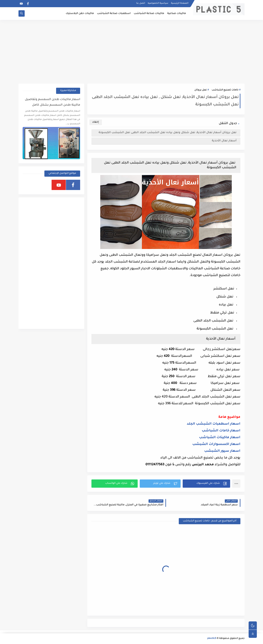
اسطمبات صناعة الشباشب (114, 14)
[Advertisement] (131, 52)
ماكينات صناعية (177, 14)
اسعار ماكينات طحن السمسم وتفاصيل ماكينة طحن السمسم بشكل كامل (52, 102)
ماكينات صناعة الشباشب (149, 14)
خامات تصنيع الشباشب (225, 90)
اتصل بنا (141, 3)
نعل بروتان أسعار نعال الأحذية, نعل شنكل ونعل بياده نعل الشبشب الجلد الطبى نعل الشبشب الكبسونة (168, 133)
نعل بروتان (201, 90)
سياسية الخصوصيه (158, 3)
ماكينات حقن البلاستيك (80, 14)
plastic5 (212, 639)
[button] (206, 484)
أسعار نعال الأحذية (225, 141)
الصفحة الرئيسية (180, 3)
